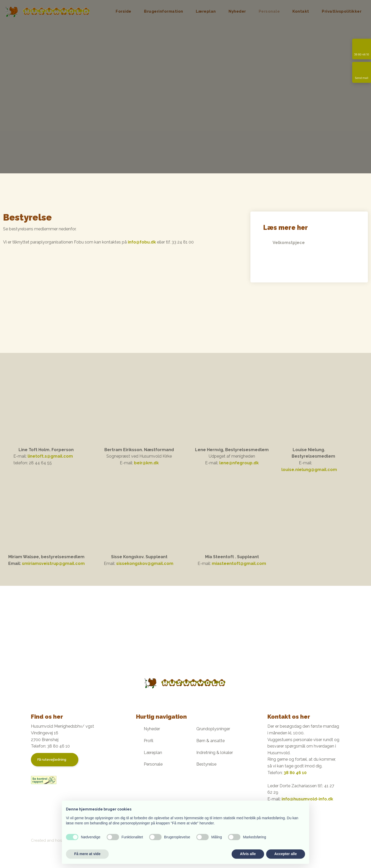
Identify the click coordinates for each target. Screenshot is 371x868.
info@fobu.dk (142, 242)
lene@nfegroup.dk (239, 463)
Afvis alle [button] (248, 854)
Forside (124, 11)
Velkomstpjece (289, 243)
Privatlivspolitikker (342, 11)
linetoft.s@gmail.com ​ (50, 456)
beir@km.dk (146, 463)
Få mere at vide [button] (87, 854)
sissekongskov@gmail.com (145, 563)
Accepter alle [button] (286, 854)
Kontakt (301, 11)
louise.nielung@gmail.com (309, 470)
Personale (269, 11)
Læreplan (206, 11)
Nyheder (237, 11)
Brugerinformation (164, 11)
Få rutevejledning (52, 760)
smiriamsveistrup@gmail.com (53, 563)
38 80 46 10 (295, 773)
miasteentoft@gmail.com (239, 563)
